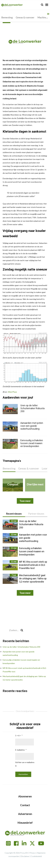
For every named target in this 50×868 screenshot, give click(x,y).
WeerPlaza (12, 392)
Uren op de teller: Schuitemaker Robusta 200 (21, 647)
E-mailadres (20, 750)
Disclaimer (25, 856)
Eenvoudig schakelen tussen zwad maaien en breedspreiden (32, 443)
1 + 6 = (18, 735)
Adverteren (25, 814)
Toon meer (25, 593)
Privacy (32, 853)
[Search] (42, 5)
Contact (25, 805)
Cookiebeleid (36, 856)
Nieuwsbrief (25, 823)
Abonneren (25, 796)
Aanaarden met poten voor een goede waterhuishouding (32, 426)
